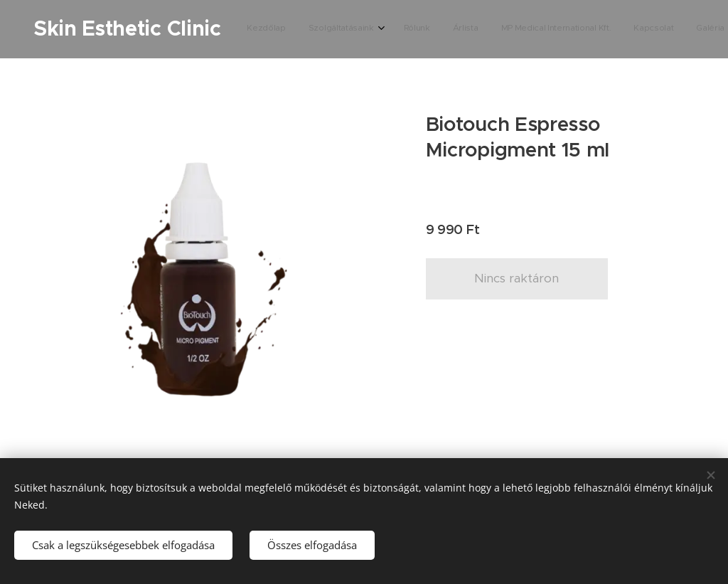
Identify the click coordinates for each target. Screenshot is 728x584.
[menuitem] (461, 29)
